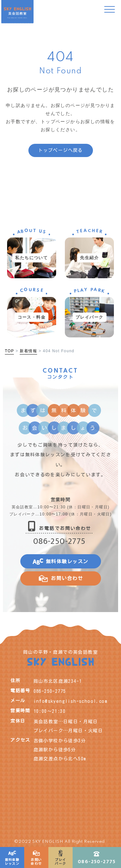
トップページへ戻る (60, 150)
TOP (9, 351)
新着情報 (28, 351)
